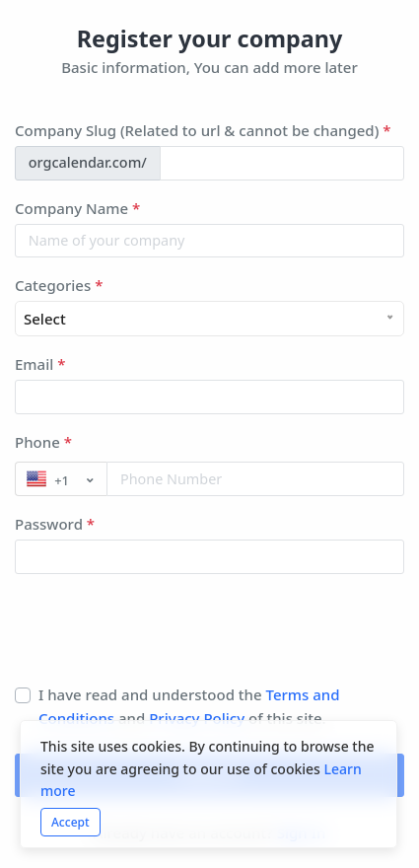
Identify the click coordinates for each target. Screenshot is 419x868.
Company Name (77, 208)
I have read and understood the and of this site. (189, 706)
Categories (59, 285)
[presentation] (165, 636)
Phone (43, 442)
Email (40, 364)
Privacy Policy (199, 718)
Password (55, 524)
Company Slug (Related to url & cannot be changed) (203, 130)
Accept (70, 822)
